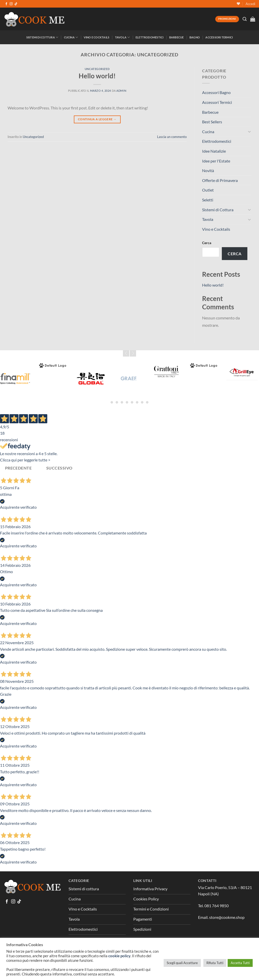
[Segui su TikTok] (16, 4)
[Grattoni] (172, 372)
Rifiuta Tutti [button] (215, 963)
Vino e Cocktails (97, 37)
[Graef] (134, 379)
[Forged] (59, 365)
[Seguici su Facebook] (6, 4)
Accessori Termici (219, 37)
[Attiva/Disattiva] (249, 131)
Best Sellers (212, 122)
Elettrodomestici (150, 37)
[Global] (97, 379)
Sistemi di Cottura (42, 37)
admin (121, 91)
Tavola (123, 37)
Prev (126, 353)
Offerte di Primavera (220, 180)
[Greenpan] (210, 365)
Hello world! (97, 76)
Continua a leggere (97, 119)
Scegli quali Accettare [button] (182, 963)
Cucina (71, 37)
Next (133, 353)
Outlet (208, 190)
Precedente (18, 468)
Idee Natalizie (214, 151)
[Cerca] (245, 19)
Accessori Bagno (216, 92)
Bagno (195, 37)
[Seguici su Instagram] (11, 4)
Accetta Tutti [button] (240, 963)
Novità (208, 170)
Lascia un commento (172, 137)
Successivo (59, 468)
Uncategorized (97, 69)
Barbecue (177, 37)
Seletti (208, 200)
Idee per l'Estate (216, 161)
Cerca (207, 243)
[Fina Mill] (21, 379)
